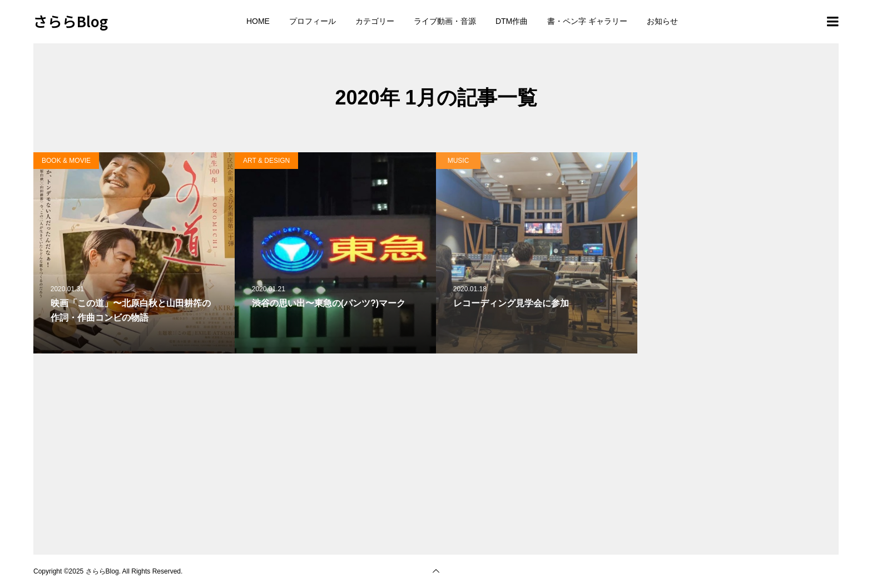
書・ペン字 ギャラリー (587, 21)
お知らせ (662, 21)
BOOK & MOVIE (66, 161)
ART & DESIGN (266, 161)
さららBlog (71, 21)
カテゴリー (375, 21)
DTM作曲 (512, 21)
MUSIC (459, 161)
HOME (258, 21)
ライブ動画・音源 (445, 21)
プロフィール (313, 21)
